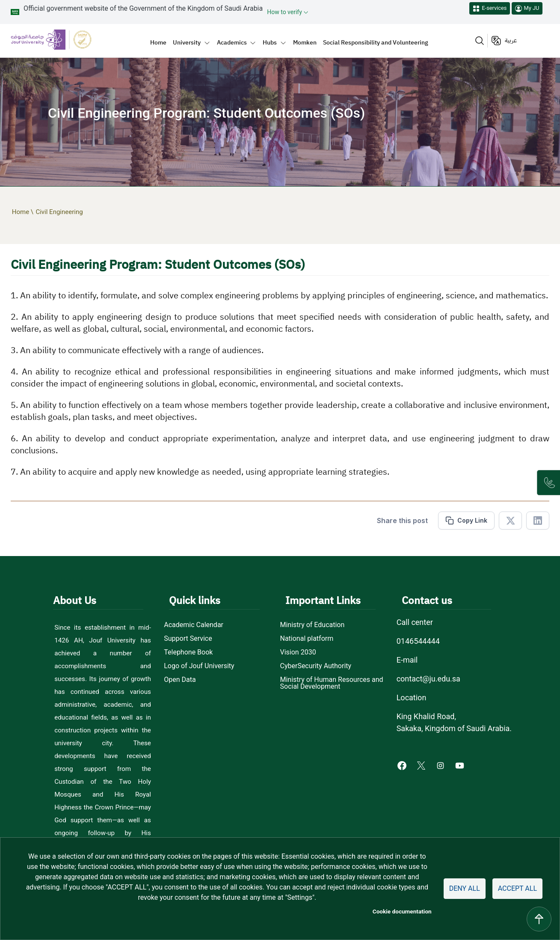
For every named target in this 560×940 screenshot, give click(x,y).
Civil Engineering (59, 212)
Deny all (465, 888)
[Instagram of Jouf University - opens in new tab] (441, 765)
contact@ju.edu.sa (428, 679)
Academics (232, 42)
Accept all (517, 888)
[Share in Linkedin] (538, 521)
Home (158, 42)
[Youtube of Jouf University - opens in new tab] (461, 765)
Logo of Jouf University (199, 666)
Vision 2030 (298, 652)
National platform (307, 639)
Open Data (180, 680)
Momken (305, 42)
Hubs (270, 42)
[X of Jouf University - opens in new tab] (422, 765)
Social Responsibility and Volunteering (376, 42)
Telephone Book (188, 652)
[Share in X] (510, 521)
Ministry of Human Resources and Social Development (332, 683)
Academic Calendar (194, 625)
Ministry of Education (313, 625)
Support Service (188, 639)
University (187, 42)
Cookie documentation (402, 911)
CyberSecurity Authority (316, 666)
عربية (511, 40)
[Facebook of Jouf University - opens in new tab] (403, 765)
